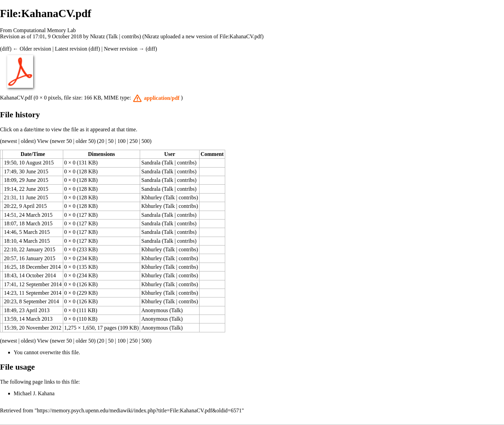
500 (146, 141)
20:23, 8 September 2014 (32, 301)
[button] (156, 98)
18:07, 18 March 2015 (28, 223)
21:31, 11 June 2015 (26, 197)
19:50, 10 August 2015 (29, 163)
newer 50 (62, 141)
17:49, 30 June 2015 (26, 171)
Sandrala (151, 163)
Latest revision (71, 49)
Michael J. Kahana (34, 393)
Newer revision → (124, 49)
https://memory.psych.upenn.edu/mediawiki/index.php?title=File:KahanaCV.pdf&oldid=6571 (139, 410)
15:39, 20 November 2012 (33, 328)
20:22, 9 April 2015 (25, 206)
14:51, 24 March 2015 (28, 215)
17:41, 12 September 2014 (33, 284)
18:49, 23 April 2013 (27, 310)
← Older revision (32, 49)
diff (6, 49)
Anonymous (155, 310)
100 (121, 141)
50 (111, 141)
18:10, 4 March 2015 (27, 241)
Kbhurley (152, 197)
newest (9, 141)
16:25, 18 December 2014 (32, 267)
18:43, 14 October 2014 (30, 275)
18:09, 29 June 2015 (26, 180)
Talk (113, 36)
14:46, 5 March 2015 (27, 232)
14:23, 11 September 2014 (33, 293)
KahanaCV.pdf (16, 98)
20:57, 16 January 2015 (30, 258)
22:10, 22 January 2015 (30, 249)
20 (101, 141)
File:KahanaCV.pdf (241, 36)
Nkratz (98, 36)
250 (134, 141)
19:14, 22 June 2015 (26, 189)
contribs (131, 36)
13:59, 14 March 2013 (28, 319)
